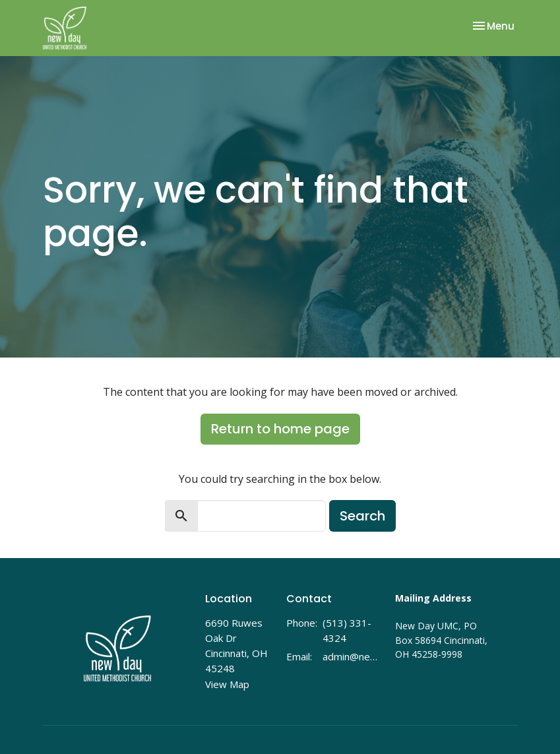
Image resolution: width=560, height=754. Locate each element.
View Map (227, 684)
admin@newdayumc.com (352, 656)
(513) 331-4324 (347, 630)
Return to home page (280, 429)
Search (362, 516)
